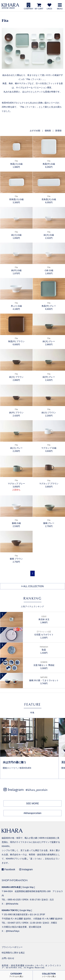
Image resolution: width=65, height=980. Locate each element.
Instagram (26, 869)
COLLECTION (49, 975)
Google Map (28, 887)
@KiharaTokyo (12, 931)
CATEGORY (16, 975)
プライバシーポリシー (12, 947)
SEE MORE (33, 803)
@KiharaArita (12, 904)
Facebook (8, 869)
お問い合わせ (8, 958)
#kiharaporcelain (32, 813)
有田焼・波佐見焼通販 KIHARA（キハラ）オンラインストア (32, 967)
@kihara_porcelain (36, 790)
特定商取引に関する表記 (13, 953)
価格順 (48, 131)
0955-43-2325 (14, 900)
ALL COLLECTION (32, 586)
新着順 (58, 131)
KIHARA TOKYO (10, 910)
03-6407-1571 (14, 923)
